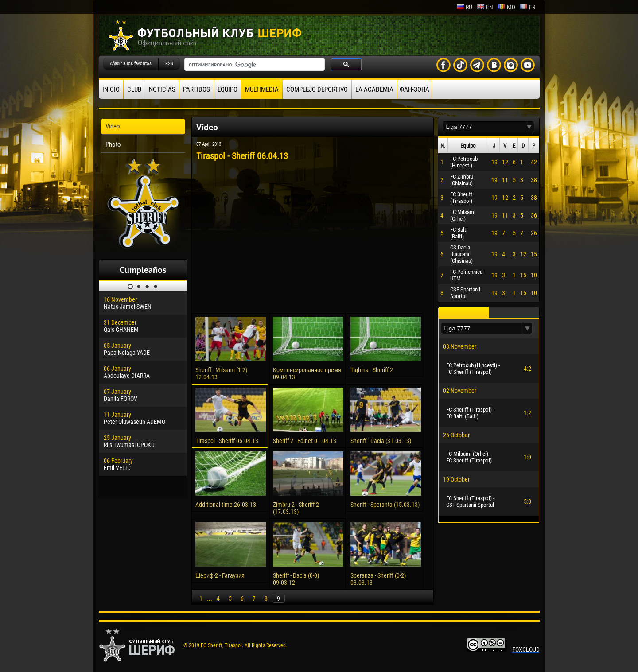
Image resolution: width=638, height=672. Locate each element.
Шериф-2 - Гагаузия (220, 575)
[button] (529, 127)
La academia (374, 89)
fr (527, 7)
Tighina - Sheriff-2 (372, 370)
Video (113, 126)
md (506, 7)
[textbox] (484, 127)
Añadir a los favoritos (131, 64)
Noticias (162, 89)
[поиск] (254, 65)
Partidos (196, 89)
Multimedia (262, 89)
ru (464, 7)
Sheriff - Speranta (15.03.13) (385, 505)
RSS (169, 64)
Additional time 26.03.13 (226, 505)
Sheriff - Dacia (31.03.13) (381, 441)
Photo (113, 144)
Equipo (228, 89)
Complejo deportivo (317, 89)
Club (134, 89)
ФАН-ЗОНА (414, 89)
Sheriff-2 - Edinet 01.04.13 (305, 441)
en (485, 7)
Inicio (111, 89)
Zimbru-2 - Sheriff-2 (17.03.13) (296, 508)
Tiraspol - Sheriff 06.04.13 (227, 441)
